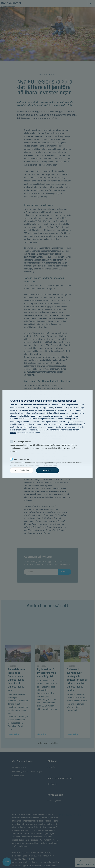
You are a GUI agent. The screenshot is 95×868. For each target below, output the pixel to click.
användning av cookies (19, 427)
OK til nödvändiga (22, 470)
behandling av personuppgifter (46, 427)
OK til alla (47, 470)
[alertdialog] (47, 434)
